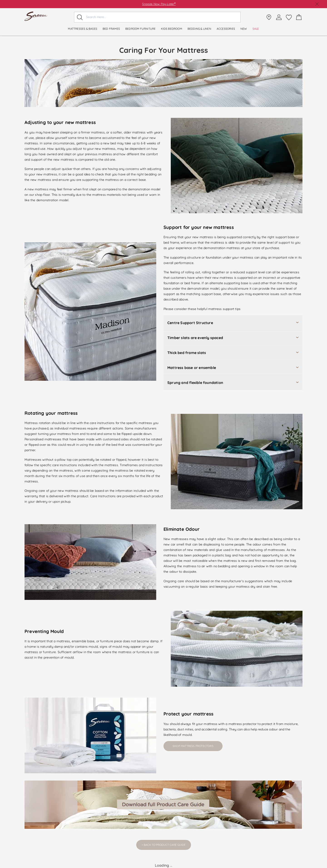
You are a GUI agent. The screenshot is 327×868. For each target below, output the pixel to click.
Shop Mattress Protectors (193, 746)
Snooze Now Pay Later (159, 4)
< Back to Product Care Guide (164, 845)
